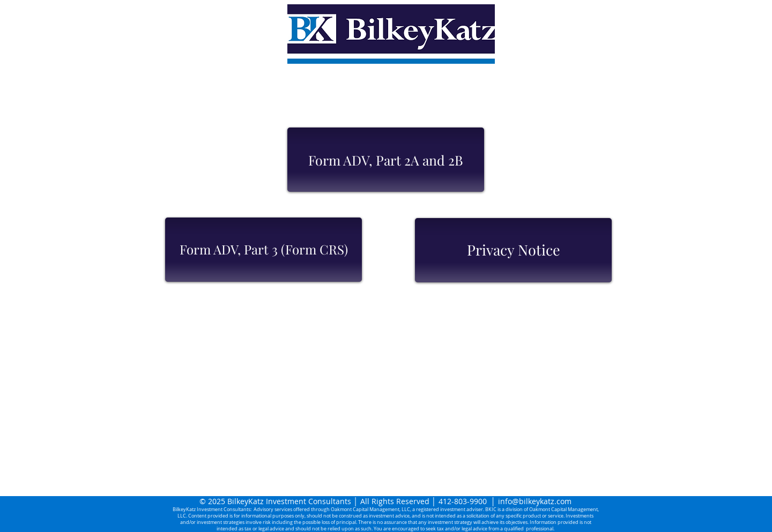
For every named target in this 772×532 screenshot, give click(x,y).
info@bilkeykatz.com (535, 501)
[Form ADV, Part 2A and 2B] (386, 160)
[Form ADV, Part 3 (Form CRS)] (263, 250)
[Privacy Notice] (513, 250)
